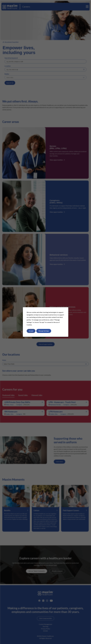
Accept (31, 331)
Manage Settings (44, 331)
